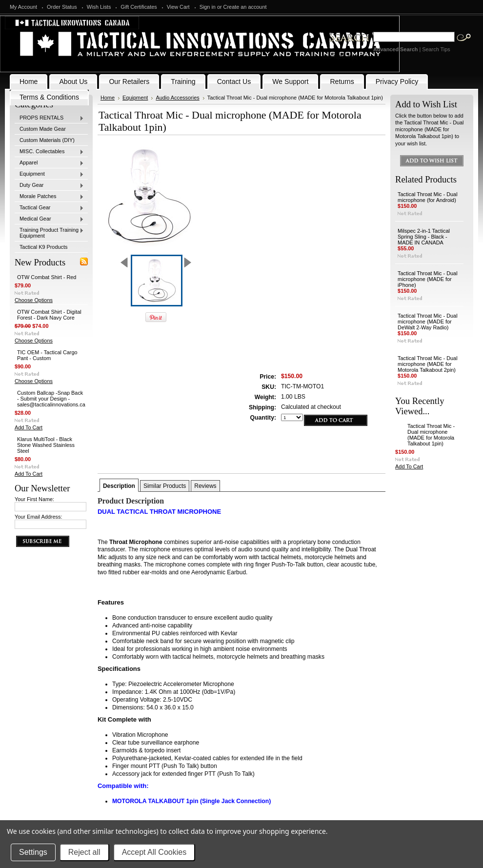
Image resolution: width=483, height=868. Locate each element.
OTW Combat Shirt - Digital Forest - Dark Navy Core (49, 315)
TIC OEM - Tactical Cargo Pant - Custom (47, 355)
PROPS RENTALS (49, 118)
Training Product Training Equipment (49, 233)
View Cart (178, 7)
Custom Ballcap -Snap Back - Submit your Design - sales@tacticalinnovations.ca (51, 399)
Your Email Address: (39, 517)
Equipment (49, 174)
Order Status (62, 7)
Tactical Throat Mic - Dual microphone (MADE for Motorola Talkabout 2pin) (427, 364)
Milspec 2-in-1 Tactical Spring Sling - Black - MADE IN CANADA (424, 237)
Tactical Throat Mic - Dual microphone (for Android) (427, 197)
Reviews (205, 486)
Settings (33, 852)
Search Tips (436, 49)
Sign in (208, 7)
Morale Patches (49, 197)
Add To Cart (29, 427)
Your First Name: (34, 499)
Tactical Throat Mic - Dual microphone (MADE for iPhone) (427, 279)
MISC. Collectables (49, 152)
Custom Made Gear (43, 129)
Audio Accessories (177, 98)
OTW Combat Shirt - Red (47, 277)
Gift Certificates (139, 7)
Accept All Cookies (154, 852)
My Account (23, 7)
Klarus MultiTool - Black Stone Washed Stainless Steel (46, 445)
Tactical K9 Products (44, 247)
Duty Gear (49, 185)
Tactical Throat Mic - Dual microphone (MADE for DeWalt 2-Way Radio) (427, 322)
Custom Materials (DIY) (47, 140)
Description (119, 486)
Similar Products (165, 486)
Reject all (84, 852)
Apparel (49, 163)
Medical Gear (49, 219)
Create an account (245, 7)
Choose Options (34, 300)
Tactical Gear (49, 208)
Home (108, 98)
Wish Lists (99, 7)
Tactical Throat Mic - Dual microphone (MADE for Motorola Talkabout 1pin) (431, 435)
